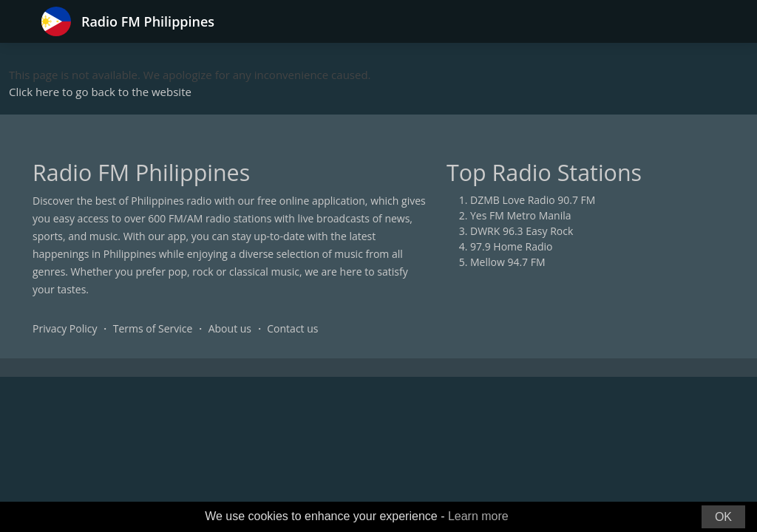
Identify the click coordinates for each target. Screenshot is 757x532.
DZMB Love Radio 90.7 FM (533, 200)
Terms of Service (153, 328)
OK (723, 517)
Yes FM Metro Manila (520, 215)
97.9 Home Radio (511, 246)
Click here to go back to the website (100, 92)
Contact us (292, 328)
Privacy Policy (65, 328)
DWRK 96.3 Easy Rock (522, 231)
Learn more (478, 516)
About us (230, 328)
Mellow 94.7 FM (508, 262)
